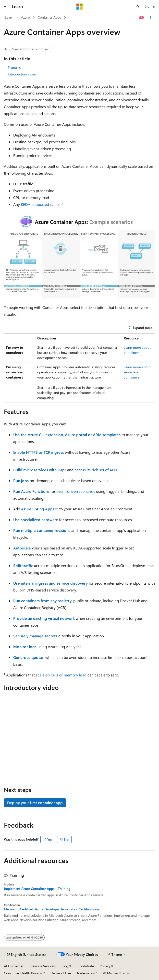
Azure (25, 17)
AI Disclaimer (14, 966)
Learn (9, 17)
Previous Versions (43, 966)
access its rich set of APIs (96, 470)
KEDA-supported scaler (40, 204)
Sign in (150, 6)
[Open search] (138, 7)
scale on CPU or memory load (61, 675)
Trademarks (85, 973)
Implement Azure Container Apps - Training (37, 889)
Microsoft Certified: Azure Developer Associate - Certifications (52, 909)
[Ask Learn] (142, 18)
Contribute (86, 966)
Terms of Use (61, 973)
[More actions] (151, 18)
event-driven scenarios (76, 491)
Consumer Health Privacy (23, 973)
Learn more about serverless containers (137, 372)
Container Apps (49, 17)
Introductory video (22, 74)
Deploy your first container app (35, 803)
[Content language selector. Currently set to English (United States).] (26, 955)
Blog (65, 966)
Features (14, 68)
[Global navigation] (5, 7)
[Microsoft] (80, 7)
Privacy (105, 966)
